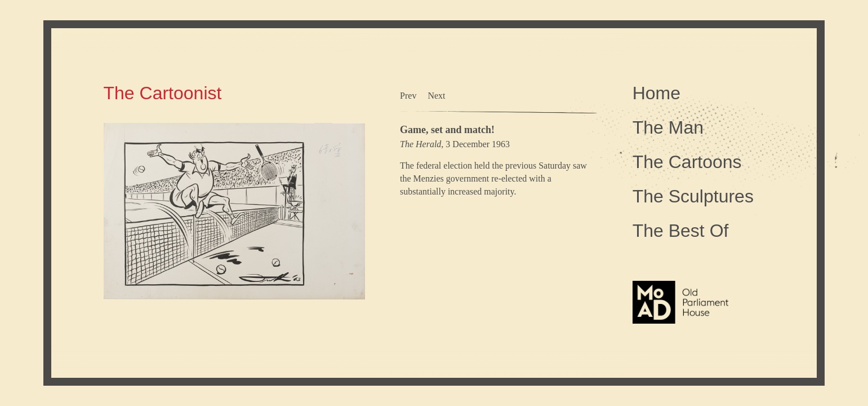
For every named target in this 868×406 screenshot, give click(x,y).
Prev (408, 96)
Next (436, 96)
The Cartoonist (163, 93)
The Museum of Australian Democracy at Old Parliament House (680, 329)
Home (656, 93)
